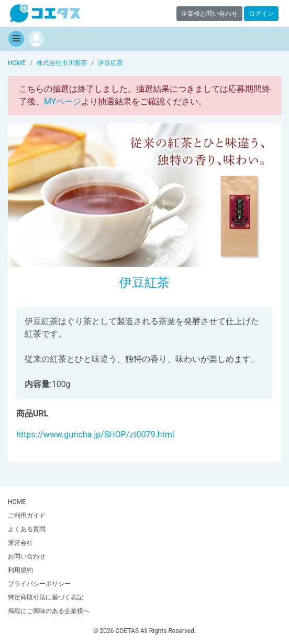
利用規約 (20, 570)
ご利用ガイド (27, 516)
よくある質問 (27, 529)
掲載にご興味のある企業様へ (49, 611)
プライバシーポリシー (39, 584)
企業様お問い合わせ (209, 14)
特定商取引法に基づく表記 (46, 597)
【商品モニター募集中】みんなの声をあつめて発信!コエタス (45, 13)
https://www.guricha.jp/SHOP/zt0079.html (95, 434)
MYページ (63, 101)
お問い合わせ (27, 556)
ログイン (261, 14)
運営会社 (20, 543)
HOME (17, 502)
